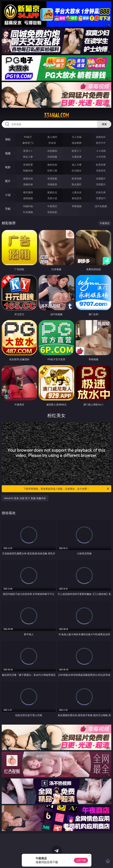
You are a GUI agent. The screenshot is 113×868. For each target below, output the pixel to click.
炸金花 (52, 143)
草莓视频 (77, 206)
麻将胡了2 (28, 143)
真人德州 (52, 137)
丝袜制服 (52, 157)
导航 (8, 209)
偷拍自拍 (52, 165)
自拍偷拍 (52, 151)
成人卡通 (77, 165)
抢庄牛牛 (101, 143)
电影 (8, 167)
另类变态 (101, 170)
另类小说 (52, 198)
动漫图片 (101, 178)
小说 (8, 195)
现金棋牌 (77, 143)
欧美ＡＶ (77, 151)
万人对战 (77, 137)
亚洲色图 (52, 178)
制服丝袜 (28, 170)
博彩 (8, 139)
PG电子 (28, 137)
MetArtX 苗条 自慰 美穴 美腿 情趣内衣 (25, 498)
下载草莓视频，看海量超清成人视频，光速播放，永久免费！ (67, 489)
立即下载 (81, 860)
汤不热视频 (101, 206)
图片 (8, 181)
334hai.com (56, 115)
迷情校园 (28, 198)
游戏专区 (101, 137)
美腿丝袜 (28, 184)
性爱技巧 (101, 198)
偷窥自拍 (28, 178)
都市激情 (28, 192)
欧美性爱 (101, 165)
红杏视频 (28, 212)
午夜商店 (52, 206)
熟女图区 (77, 184)
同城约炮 (28, 206)
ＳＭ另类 (101, 157)
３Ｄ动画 (101, 151)
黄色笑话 (77, 198)
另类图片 (101, 184)
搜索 (104, 124)
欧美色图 (77, 178)
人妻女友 (77, 192)
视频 (8, 153)
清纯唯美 (52, 184)
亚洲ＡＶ (28, 151)
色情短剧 (52, 212)
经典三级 (52, 170)
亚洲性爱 (28, 165)
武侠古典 (101, 192)
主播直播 (77, 157)
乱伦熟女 (77, 170)
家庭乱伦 (52, 192)
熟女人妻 (28, 157)
